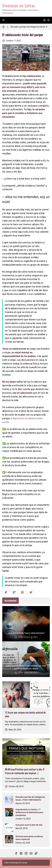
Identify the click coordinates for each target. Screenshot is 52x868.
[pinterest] (21, 853)
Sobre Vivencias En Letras (16, 863)
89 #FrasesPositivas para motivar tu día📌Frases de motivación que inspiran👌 (25, 771)
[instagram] (26, 853)
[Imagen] (26, 695)
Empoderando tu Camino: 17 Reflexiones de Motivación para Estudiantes (29, 812)
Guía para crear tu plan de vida (29, 825)
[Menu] (3, 20)
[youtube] (31, 853)
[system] (44, 20)
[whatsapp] (22, 592)
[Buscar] (49, 20)
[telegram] (31, 592)
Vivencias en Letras (19, 5)
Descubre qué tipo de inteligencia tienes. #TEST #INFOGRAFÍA (30, 27)
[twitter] (14, 592)
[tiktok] (36, 853)
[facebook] (6, 592)
